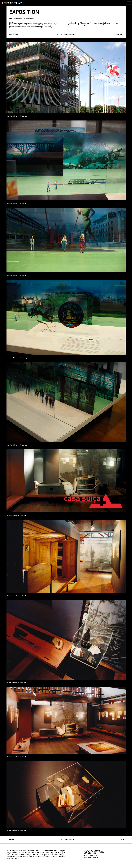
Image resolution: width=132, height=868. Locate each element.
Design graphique (16, 19)
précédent (14, 35)
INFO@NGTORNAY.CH (93, 857)
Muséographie (29, 19)
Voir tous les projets (66, 35)
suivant (119, 35)
